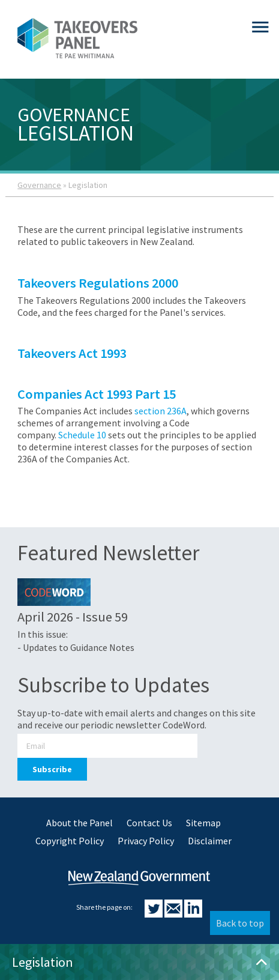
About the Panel (79, 823)
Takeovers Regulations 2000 (98, 283)
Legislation (139, 962)
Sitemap (203, 823)
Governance (39, 185)
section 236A (160, 411)
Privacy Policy (146, 841)
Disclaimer (210, 841)
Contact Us (149, 823)
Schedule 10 (82, 435)
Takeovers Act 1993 (72, 353)
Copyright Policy (70, 841)
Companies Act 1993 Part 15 (98, 394)
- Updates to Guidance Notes (76, 647)
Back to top (240, 923)
